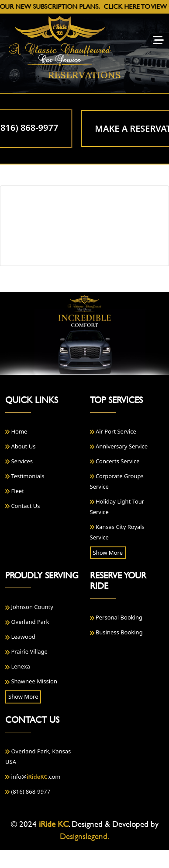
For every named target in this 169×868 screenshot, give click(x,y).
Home (16, 431)
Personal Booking (116, 617)
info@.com (33, 777)
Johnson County (29, 607)
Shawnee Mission (31, 681)
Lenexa (18, 666)
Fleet (15, 491)
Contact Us (23, 506)
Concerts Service (115, 461)
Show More (108, 553)
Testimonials (25, 476)
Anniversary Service (119, 446)
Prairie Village (26, 651)
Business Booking (116, 632)
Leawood (20, 637)
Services (19, 461)
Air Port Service (113, 431)
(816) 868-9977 (28, 791)
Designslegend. (84, 836)
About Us (20, 446)
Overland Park (27, 622)
